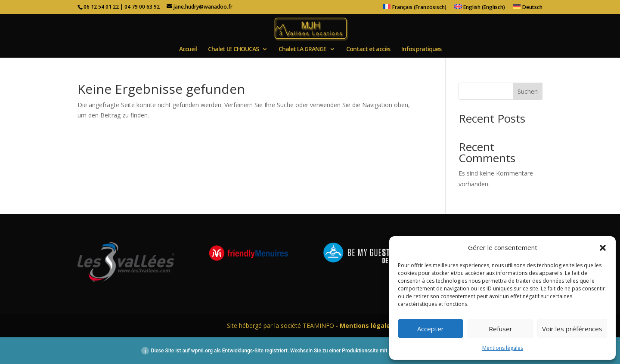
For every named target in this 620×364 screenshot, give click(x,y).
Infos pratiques (421, 49)
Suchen (528, 91)
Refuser (501, 329)
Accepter (431, 329)
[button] (603, 248)
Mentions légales (503, 348)
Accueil (188, 49)
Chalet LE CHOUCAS (233, 49)
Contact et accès (368, 49)
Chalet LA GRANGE (302, 49)
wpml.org (202, 351)
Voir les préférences (572, 329)
